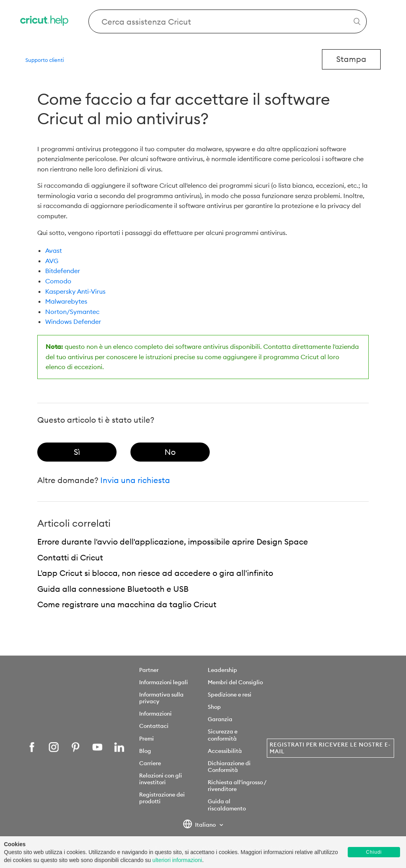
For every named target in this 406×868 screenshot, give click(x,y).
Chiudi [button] (374, 852)
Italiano (200, 825)
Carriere (150, 763)
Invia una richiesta (135, 480)
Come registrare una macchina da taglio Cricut (127, 604)
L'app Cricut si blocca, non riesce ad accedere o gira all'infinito (155, 573)
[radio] (77, 452)
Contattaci (154, 726)
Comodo (58, 281)
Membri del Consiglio (235, 682)
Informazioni (155, 714)
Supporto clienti (45, 60)
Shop (214, 707)
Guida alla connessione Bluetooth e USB (113, 589)
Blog (145, 751)
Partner (149, 670)
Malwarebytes (66, 301)
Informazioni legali (164, 682)
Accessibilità (225, 751)
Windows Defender (73, 321)
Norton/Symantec (72, 312)
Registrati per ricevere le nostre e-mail (330, 748)
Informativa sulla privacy (161, 698)
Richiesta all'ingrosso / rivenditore (237, 786)
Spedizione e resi (230, 695)
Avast (54, 250)
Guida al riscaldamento (227, 805)
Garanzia (220, 719)
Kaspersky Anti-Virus (75, 291)
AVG (52, 261)
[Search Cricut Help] (228, 21)
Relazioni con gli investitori (161, 779)
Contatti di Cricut (70, 557)
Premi (147, 739)
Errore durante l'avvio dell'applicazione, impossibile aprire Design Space (173, 542)
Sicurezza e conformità (223, 735)
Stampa (351, 59)
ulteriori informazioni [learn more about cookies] (177, 860)
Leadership (222, 670)
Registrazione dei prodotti (162, 798)
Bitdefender (63, 271)
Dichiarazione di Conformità (229, 767)
